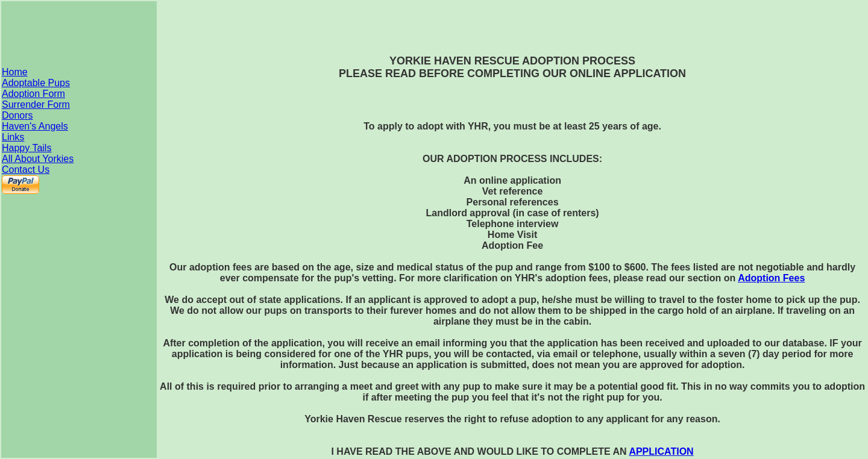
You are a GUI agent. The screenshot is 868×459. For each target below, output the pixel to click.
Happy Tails (27, 148)
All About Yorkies (38, 159)
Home (15, 72)
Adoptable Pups (36, 83)
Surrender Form (36, 105)
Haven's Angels (35, 126)
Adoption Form (33, 94)
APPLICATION (661, 451)
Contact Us (26, 170)
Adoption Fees (771, 278)
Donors (17, 115)
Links (13, 137)
